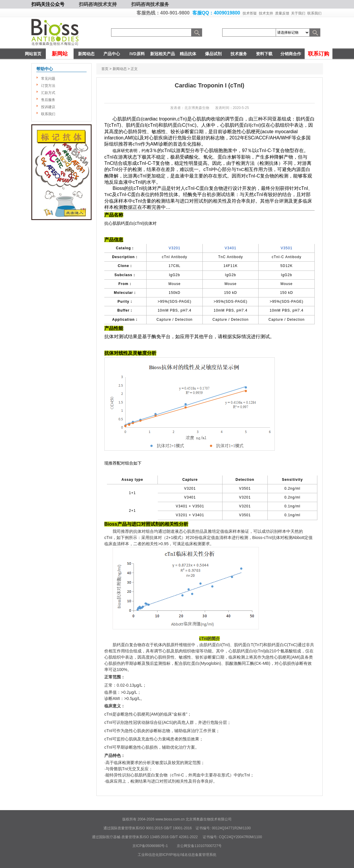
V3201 (175, 248)
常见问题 (48, 79)
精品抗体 (188, 54)
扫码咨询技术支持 (98, 4)
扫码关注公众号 (48, 4)
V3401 (230, 248)
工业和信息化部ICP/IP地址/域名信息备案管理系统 (177, 855)
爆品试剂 (213, 54)
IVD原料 (137, 54)
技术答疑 (250, 13)
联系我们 (314, 13)
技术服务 (239, 54)
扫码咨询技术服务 (150, 4)
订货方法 (48, 86)
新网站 (60, 54)
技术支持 (266, 13)
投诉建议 (48, 107)
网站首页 (33, 54)
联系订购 (319, 54)
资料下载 (264, 54)
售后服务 (48, 100)
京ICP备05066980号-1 (150, 846)
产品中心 (112, 54)
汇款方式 (48, 93)
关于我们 (298, 13)
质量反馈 (282, 13)
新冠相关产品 (163, 54)
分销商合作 (291, 54)
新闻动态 (86, 54)
